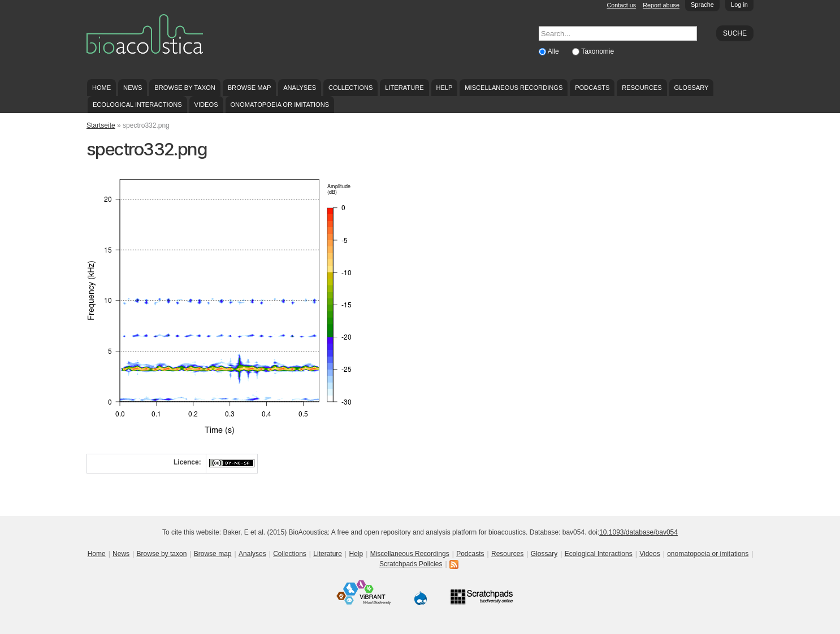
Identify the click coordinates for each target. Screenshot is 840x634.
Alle (554, 51)
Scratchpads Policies (411, 564)
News (133, 88)
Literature (404, 88)
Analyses (300, 88)
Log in (739, 5)
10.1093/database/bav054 (638, 532)
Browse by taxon (185, 88)
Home (101, 88)
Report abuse (661, 5)
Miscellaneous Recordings (514, 88)
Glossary (692, 88)
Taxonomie (597, 51)
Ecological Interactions (137, 105)
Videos (206, 105)
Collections (351, 88)
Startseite (101, 125)
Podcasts (592, 88)
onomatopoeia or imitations (280, 105)
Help (444, 88)
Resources (642, 88)
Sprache (702, 5)
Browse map (250, 88)
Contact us (622, 5)
